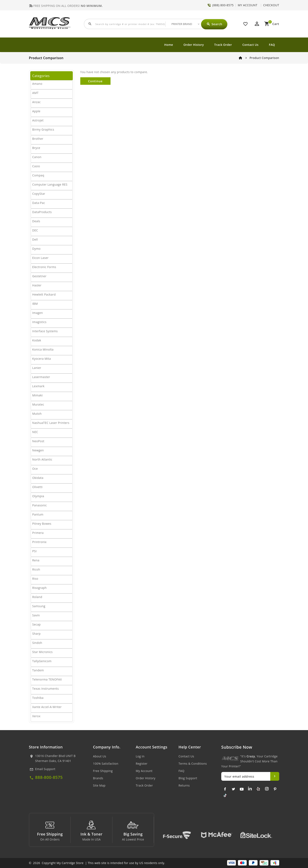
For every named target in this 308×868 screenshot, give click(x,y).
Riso (35, 579)
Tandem (38, 670)
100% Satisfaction (106, 764)
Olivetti (38, 487)
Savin (36, 615)
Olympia (38, 496)
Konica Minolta (43, 349)
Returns (184, 785)
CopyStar (39, 194)
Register (142, 764)
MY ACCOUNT (248, 5)
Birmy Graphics (43, 129)
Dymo (36, 249)
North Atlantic (42, 459)
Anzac (37, 102)
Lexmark (38, 386)
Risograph (40, 588)
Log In (140, 756)
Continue (96, 81)
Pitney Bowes (42, 524)
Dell (35, 239)
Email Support (45, 769)
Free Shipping (103, 771)
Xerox (36, 716)
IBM (35, 304)
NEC (35, 432)
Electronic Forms (44, 267)
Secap (37, 624)
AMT (35, 93)
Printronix (40, 542)
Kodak (37, 340)
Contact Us (250, 45)
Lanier (37, 368)
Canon (37, 157)
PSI (35, 551)
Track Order (223, 45)
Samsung (39, 606)
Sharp (36, 634)
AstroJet (38, 120)
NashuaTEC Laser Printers (51, 423)
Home (169, 45)
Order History (194, 45)
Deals (36, 221)
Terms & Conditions (193, 764)
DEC (35, 230)
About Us (100, 756)
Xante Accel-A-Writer (47, 707)
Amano (37, 84)
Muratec (38, 404)
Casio (36, 166)
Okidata (38, 478)
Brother (38, 139)
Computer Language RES (50, 184)
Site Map (99, 785)
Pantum (38, 514)
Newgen (38, 450)
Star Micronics (43, 652)
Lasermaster (41, 377)
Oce (35, 469)
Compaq (38, 175)
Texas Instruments (46, 689)
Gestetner (39, 276)
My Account (144, 771)
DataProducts (42, 212)
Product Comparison (264, 58)
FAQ (272, 45)
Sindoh (37, 643)
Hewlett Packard (44, 294)
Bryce (36, 148)
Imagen (38, 313)
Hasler (37, 285)
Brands (98, 778)
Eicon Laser (40, 258)
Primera (38, 533)
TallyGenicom (42, 661)
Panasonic (40, 505)
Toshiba (38, 698)
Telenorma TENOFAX (47, 679)
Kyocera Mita (42, 359)
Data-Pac (39, 203)
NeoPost (38, 441)
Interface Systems (45, 331)
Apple (36, 111)
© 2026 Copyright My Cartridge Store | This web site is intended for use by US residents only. (97, 863)
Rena (36, 560)
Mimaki (38, 395)
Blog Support (188, 778)
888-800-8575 (49, 777)
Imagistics (39, 322)
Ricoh (36, 569)
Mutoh (37, 414)
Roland (37, 597)
